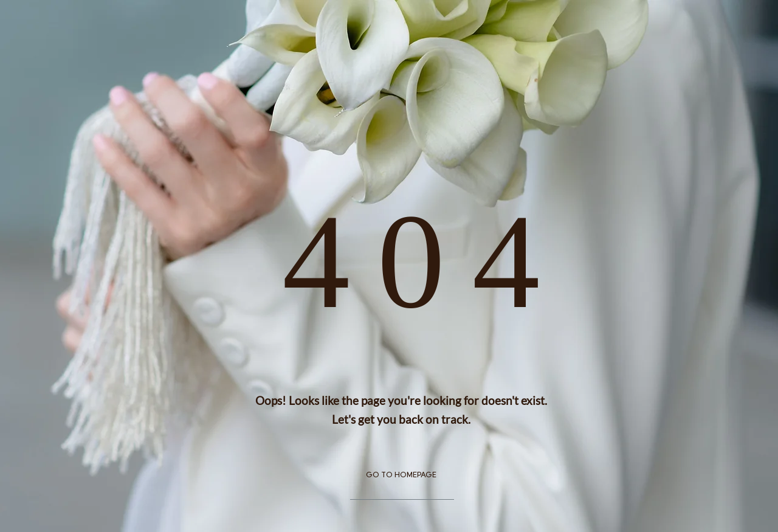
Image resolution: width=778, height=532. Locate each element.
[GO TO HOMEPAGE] (401, 476)
